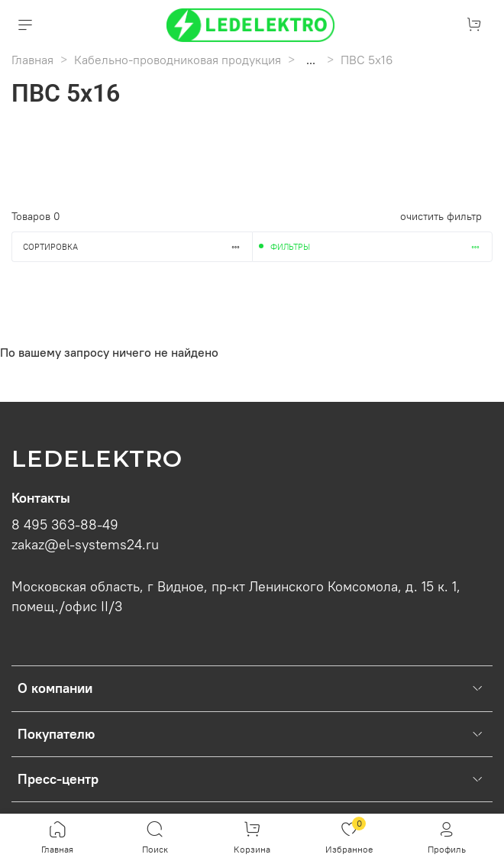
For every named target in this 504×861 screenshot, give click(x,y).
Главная (32, 60)
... (311, 60)
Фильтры (381, 247)
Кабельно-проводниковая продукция (178, 60)
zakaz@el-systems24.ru (85, 545)
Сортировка (137, 247)
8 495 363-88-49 (65, 525)
